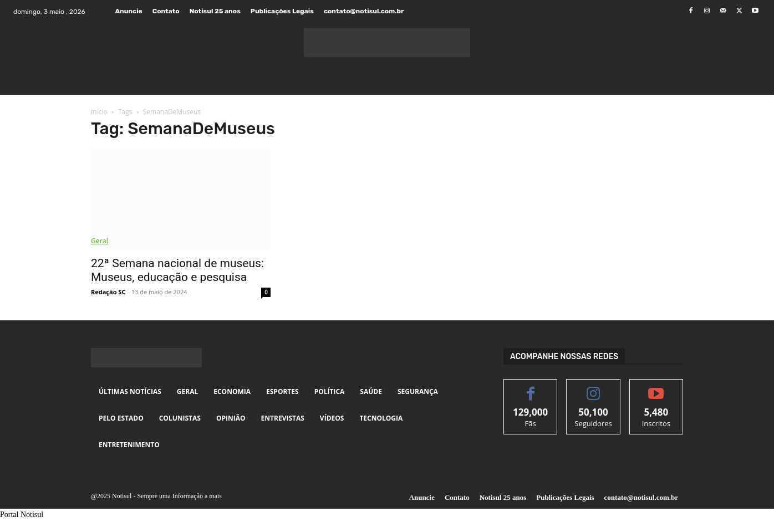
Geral (100, 241)
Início (99, 112)
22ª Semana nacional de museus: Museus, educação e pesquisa (177, 270)
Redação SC (108, 292)
